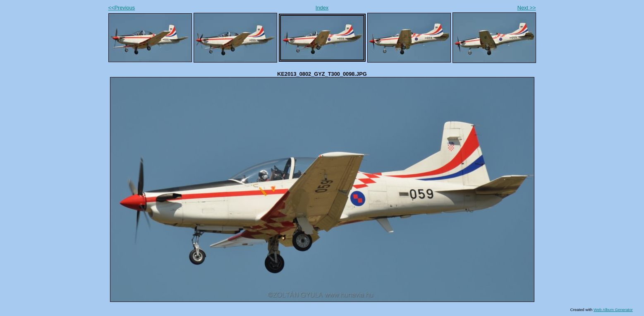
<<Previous (122, 8)
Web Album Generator (613, 310)
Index (322, 8)
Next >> (527, 8)
